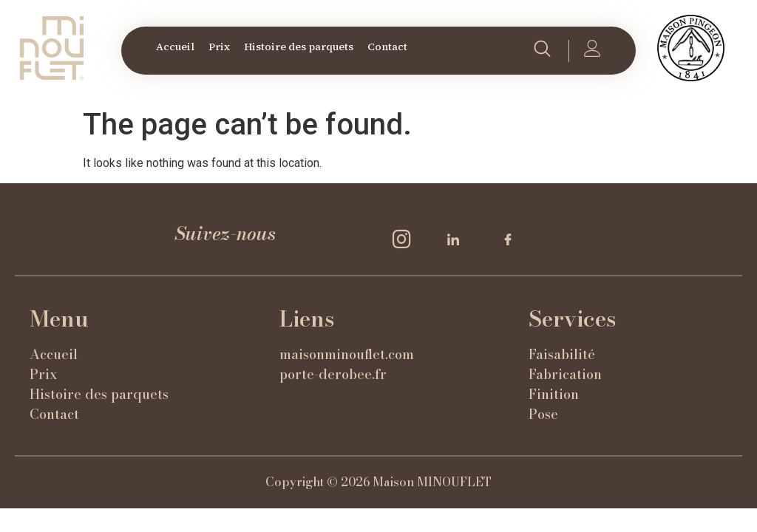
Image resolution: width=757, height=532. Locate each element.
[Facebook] (513, 239)
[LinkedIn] (458, 239)
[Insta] (404, 239)
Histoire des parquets (299, 47)
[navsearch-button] (543, 51)
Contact (387, 47)
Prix (219, 47)
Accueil (175, 47)
